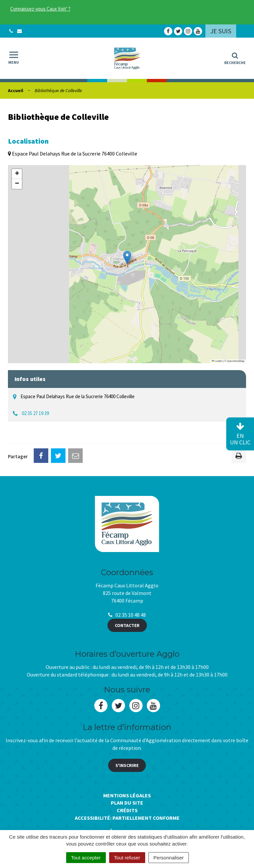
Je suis (221, 31)
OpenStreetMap (236, 361)
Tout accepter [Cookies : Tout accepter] (86, 858)
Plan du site (127, 803)
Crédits (127, 810)
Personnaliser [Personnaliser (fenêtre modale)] (169, 858)
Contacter (127, 625)
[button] (127, 257)
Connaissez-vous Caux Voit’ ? (40, 9)
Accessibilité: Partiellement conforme (127, 818)
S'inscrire (127, 765)
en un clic (240, 434)
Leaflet (217, 361)
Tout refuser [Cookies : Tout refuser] (127, 858)
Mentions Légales (127, 795)
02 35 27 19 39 (35, 413)
